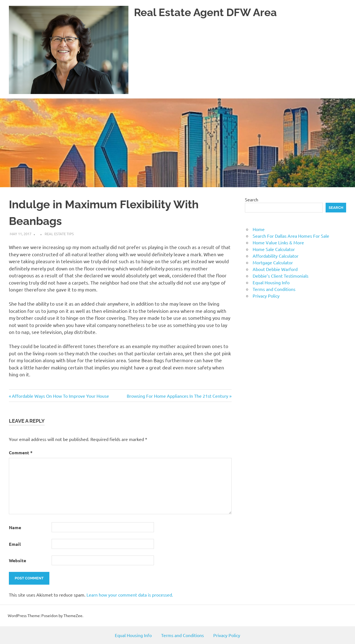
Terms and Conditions (274, 289)
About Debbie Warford (275, 269)
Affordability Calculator (276, 256)
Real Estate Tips (59, 234)
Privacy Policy (266, 296)
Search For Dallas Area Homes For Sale (291, 236)
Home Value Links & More (278, 242)
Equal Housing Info (271, 282)
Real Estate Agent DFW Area (205, 12)
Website (17, 560)
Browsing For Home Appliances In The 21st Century (177, 396)
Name (15, 527)
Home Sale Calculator (274, 249)
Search (252, 199)
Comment (21, 452)
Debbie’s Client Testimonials (281, 276)
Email (15, 544)
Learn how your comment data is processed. (130, 595)
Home (259, 229)
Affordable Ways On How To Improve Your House (60, 396)
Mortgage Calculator (273, 262)
